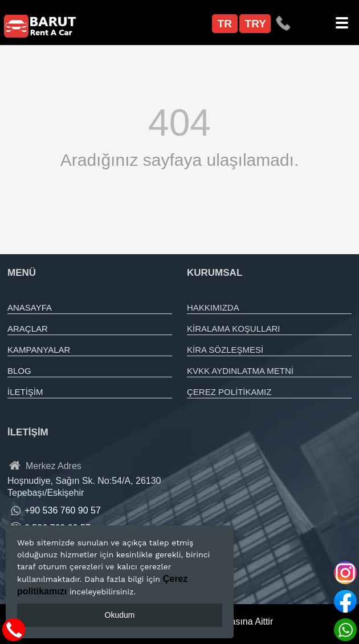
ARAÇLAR (28, 329)
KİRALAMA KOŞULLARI (233, 329)
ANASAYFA (30, 307)
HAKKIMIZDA (213, 307)
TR (225, 24)
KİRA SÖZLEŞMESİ (225, 350)
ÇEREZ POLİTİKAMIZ (229, 392)
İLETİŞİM (25, 392)
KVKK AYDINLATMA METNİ (240, 371)
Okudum (120, 615)
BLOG (19, 371)
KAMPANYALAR (39, 350)
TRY (256, 24)
